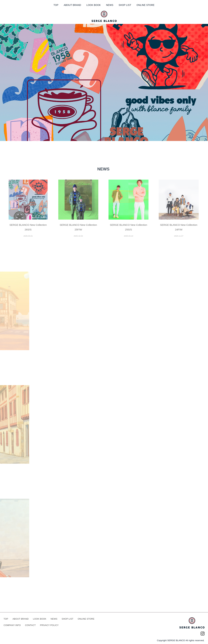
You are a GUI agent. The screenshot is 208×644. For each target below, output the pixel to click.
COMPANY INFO (12, 625)
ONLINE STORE (145, 5)
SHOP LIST (125, 5)
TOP (56, 5)
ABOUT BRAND (72, 5)
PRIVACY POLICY (49, 625)
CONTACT (30, 625)
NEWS (110, 5)
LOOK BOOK (94, 5)
